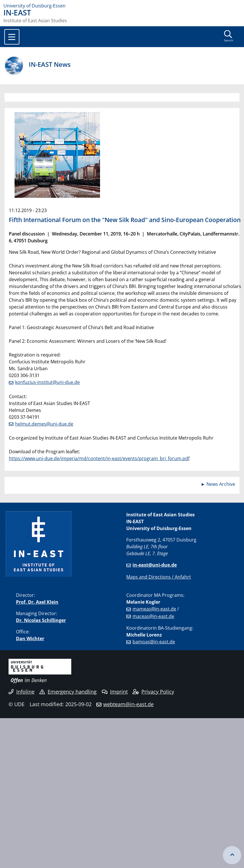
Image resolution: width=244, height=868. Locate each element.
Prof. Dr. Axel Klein (37, 602)
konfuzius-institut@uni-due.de (47, 382)
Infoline (22, 692)
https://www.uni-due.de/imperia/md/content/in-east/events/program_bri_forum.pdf (99, 458)
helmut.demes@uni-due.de (44, 424)
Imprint (115, 692)
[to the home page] (122, 6)
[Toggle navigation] (12, 37)
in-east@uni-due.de (155, 565)
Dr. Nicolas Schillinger (41, 620)
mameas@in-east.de (154, 609)
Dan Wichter (30, 639)
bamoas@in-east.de (154, 642)
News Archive (221, 484)
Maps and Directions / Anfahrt (159, 577)
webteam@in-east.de (128, 704)
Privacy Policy (153, 692)
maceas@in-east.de (153, 616)
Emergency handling (68, 692)
